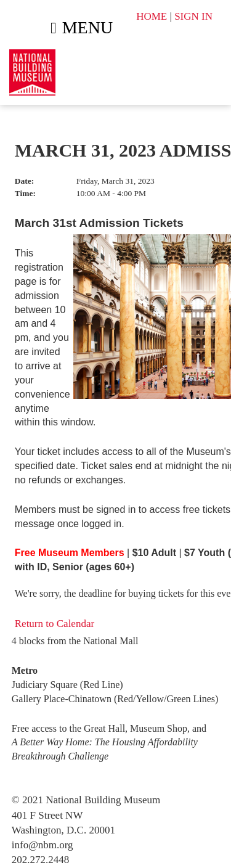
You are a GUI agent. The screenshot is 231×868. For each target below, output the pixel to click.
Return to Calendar (55, 624)
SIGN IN (193, 16)
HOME (152, 16)
